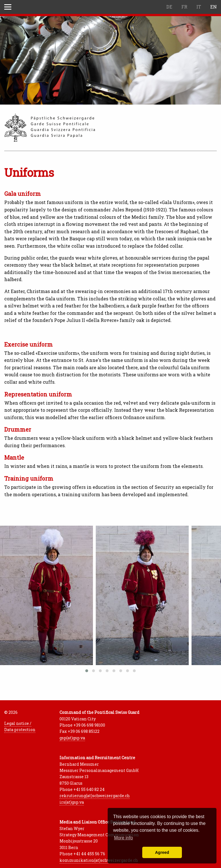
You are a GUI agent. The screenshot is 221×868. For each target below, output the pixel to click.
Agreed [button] (162, 852)
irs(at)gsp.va (72, 802)
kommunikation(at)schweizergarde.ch (99, 860)
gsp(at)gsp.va (72, 738)
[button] (87, 671)
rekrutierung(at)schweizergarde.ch (95, 796)
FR (184, 7)
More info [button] (123, 838)
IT (199, 7)
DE (169, 7)
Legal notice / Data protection (20, 726)
